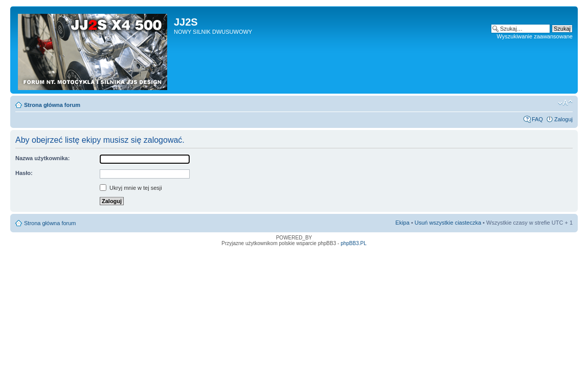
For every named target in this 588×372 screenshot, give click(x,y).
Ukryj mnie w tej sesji (131, 188)
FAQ (537, 119)
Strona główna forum (52, 105)
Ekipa (402, 223)
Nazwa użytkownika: (42, 158)
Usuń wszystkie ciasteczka (448, 223)
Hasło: (24, 173)
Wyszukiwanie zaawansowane (535, 36)
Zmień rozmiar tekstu (565, 103)
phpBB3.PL (354, 243)
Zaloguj (563, 119)
